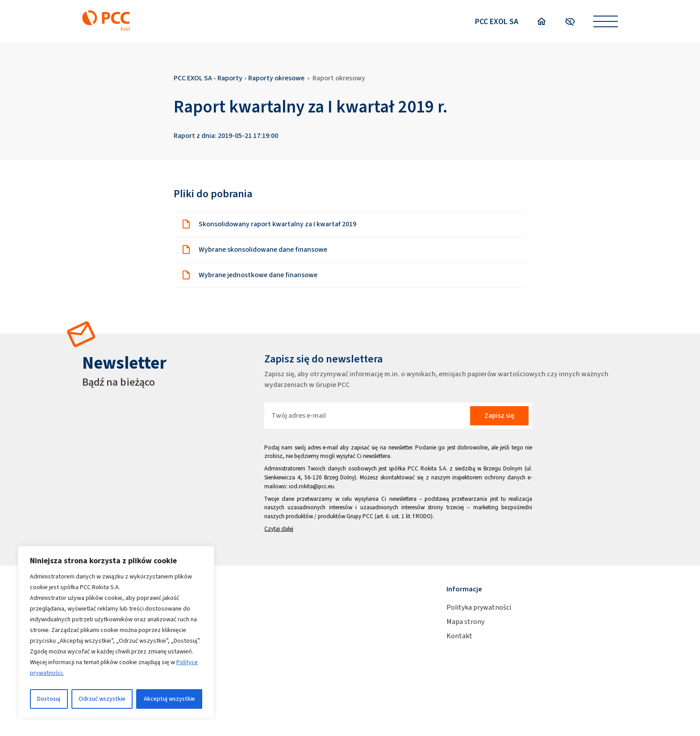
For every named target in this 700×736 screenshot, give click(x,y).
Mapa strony (465, 622)
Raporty (230, 78)
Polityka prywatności (479, 607)
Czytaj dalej (279, 529)
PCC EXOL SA (497, 21)
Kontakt (459, 636)
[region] (116, 632)
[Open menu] (606, 22)
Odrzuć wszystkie (102, 699)
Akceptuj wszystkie (169, 699)
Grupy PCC (360, 516)
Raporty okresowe (276, 78)
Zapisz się (499, 415)
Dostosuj (49, 699)
